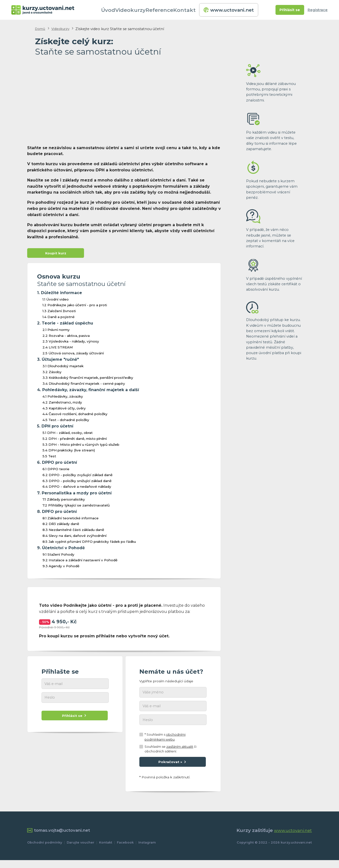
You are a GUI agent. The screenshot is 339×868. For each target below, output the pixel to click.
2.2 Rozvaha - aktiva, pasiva (66, 337)
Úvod (117, 10)
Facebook (125, 850)
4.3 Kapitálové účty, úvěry (64, 410)
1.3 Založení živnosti (59, 313)
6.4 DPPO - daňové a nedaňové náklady (77, 488)
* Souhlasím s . (165, 743)
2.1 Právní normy (56, 331)
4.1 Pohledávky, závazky (63, 398)
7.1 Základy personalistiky (64, 501)
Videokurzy (140, 10)
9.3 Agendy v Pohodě (61, 568)
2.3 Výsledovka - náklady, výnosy (71, 343)
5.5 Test (49, 458)
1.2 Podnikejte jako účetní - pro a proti (75, 307)
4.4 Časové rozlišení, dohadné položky (75, 416)
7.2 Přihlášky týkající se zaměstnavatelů (76, 507)
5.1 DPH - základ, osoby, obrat (68, 434)
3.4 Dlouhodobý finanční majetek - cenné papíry (84, 385)
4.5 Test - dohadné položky (66, 422)
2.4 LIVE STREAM (58, 349)
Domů (41, 29)
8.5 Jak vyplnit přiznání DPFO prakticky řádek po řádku (89, 543)
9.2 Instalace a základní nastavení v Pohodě (80, 562)
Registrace (318, 10)
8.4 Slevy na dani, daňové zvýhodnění (74, 537)
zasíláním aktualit (180, 752)
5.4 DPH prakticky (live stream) (69, 452)
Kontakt (192, 10)
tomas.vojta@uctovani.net (64, 838)
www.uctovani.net (229, 10)
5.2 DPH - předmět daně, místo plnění (75, 440)
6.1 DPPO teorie (56, 471)
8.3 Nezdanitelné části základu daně (73, 531)
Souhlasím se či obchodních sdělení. (170, 755)
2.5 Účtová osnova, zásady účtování (73, 355)
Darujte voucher (81, 850)
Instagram (147, 850)
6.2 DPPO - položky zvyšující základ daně (77, 477)
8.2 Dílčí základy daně (61, 525)
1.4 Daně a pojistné (59, 319)
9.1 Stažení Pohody (58, 556)
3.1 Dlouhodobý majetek (63, 368)
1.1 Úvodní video (56, 301)
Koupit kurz (56, 254)
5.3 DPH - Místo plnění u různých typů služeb (81, 446)
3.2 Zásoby (52, 374)
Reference (168, 10)
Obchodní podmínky (45, 850)
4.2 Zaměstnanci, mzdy (62, 404)
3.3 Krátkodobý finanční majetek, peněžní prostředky (88, 379)
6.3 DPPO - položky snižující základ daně (77, 483)
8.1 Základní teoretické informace (71, 520)
